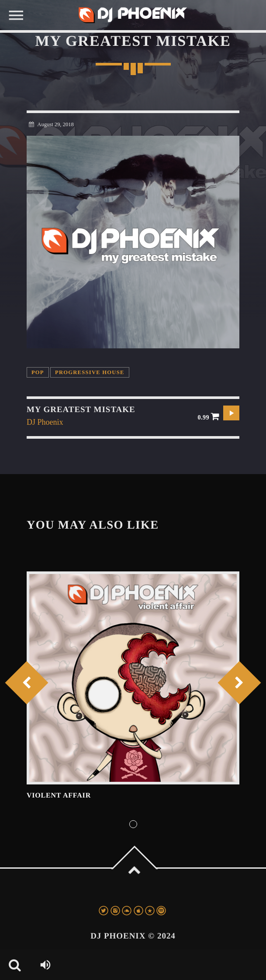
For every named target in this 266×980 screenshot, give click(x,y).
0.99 (209, 416)
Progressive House (90, 372)
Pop (38, 372)
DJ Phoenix (45, 422)
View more (133, 678)
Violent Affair (59, 796)
